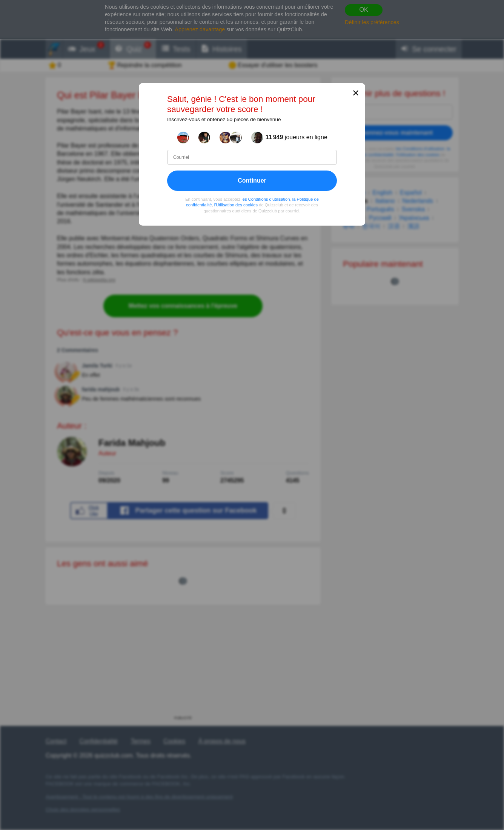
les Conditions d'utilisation (266, 199)
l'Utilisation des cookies (236, 205)
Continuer (252, 181)
